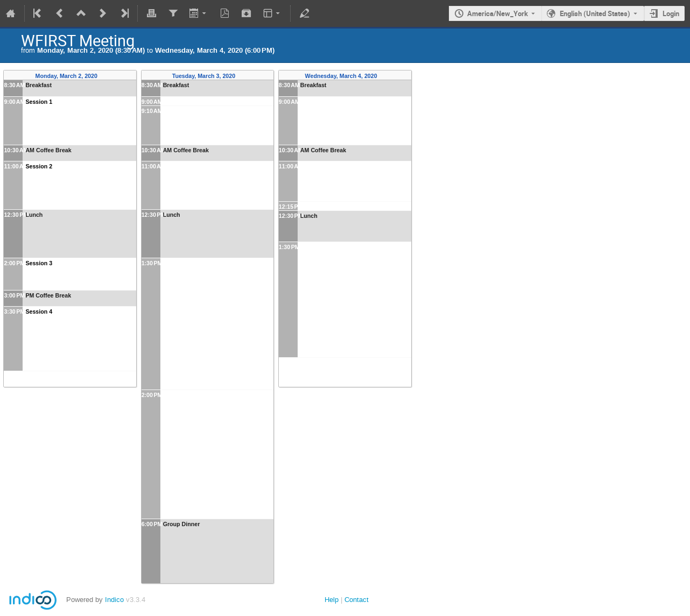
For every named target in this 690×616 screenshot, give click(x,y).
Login (671, 13)
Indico (114, 600)
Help (332, 600)
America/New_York (498, 13)
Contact (357, 600)
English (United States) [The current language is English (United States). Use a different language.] (595, 13)
